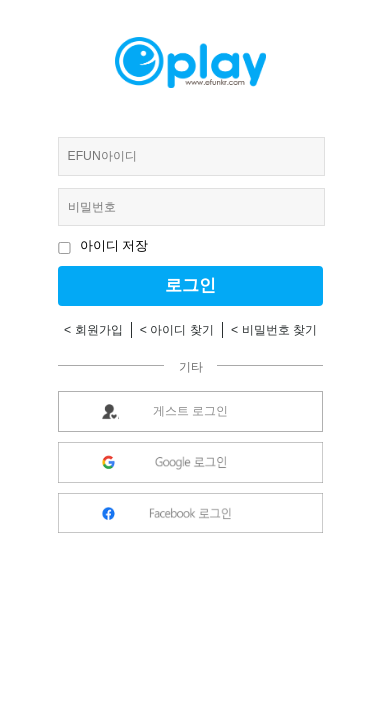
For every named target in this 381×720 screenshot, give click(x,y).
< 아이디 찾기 (177, 330)
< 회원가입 (93, 330)
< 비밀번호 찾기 (274, 330)
